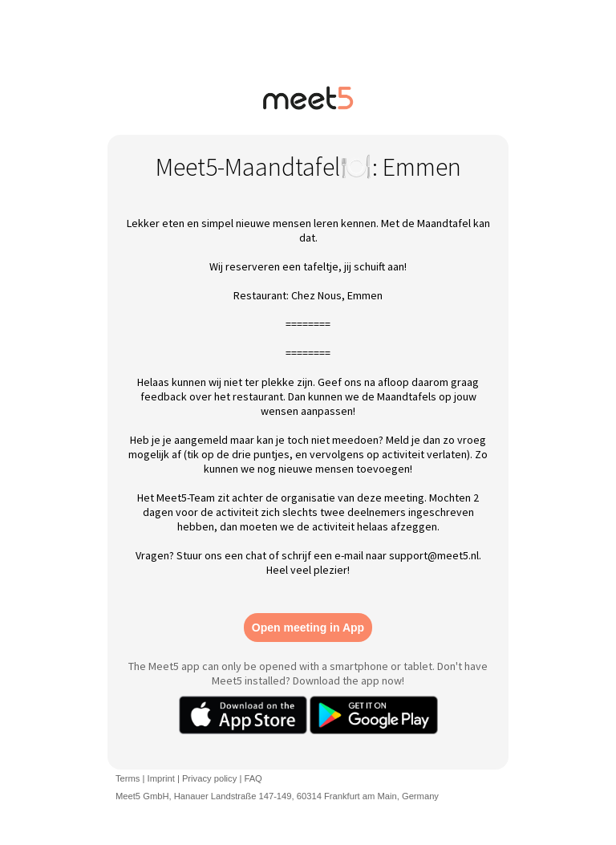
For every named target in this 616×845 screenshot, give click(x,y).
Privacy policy (209, 778)
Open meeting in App (308, 628)
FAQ (253, 778)
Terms (128, 778)
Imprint (161, 778)
